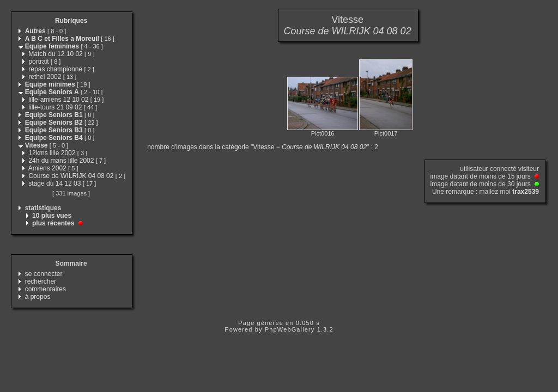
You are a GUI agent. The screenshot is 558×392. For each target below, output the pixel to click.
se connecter (44, 274)
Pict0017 (386, 133)
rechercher (41, 281)
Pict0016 (323, 133)
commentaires (46, 289)
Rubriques (71, 21)
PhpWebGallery (290, 329)
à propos (38, 297)
